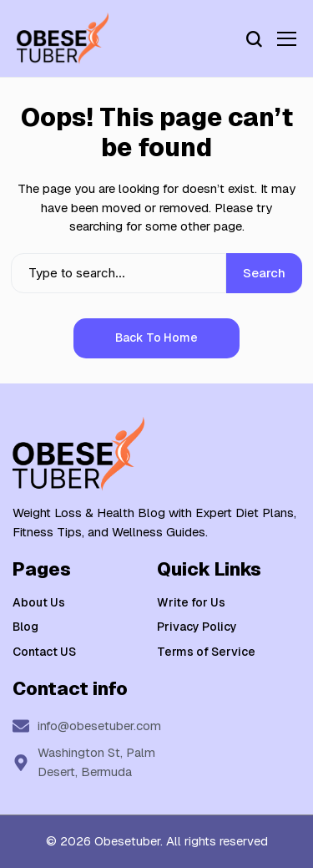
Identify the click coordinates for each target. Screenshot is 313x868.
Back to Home (156, 338)
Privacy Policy (197, 627)
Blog (25, 627)
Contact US (44, 652)
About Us (39, 602)
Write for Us (191, 602)
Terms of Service (206, 652)
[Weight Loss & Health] (63, 38)
